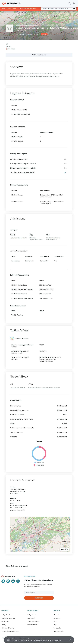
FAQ (55, 621)
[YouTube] (13, 581)
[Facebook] (8, 581)
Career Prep (5, 621)
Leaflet (55, 12)
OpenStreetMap (65, 12)
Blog (55, 625)
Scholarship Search (33, 621)
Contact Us (57, 618)
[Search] (70, 3)
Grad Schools (12, 8)
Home (3, 8)
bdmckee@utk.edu (21, 506)
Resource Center (32, 625)
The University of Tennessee (28, 8)
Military (4, 625)
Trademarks (57, 628)
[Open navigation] (74, 3)
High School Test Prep (8, 628)
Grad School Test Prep (8, 618)
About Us (56, 615)
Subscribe (39, 598)
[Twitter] (3, 581)
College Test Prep (7, 615)
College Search (32, 615)
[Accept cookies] (69, 640)
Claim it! (44, 34)
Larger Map (6, 38)
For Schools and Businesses (10, 631)
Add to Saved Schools (39, 55)
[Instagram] (18, 581)
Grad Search (31, 618)
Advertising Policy (59, 631)
